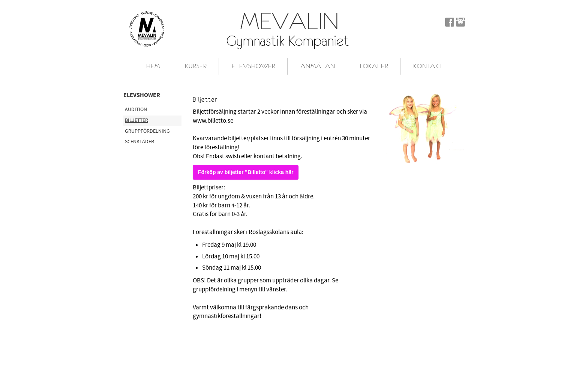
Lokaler (374, 66)
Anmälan (318, 66)
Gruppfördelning (147, 131)
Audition (136, 109)
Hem (153, 66)
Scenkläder (139, 142)
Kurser (196, 66)
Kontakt (428, 66)
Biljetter (136, 120)
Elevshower (254, 66)
